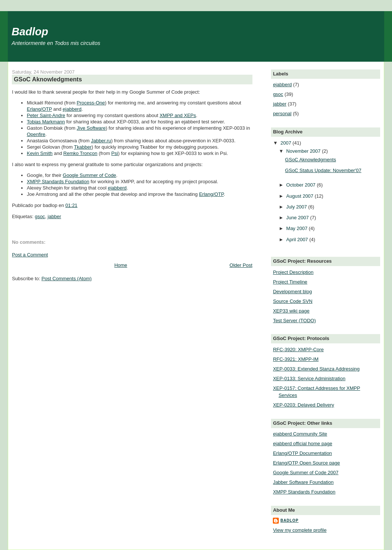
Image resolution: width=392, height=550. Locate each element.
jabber (54, 216)
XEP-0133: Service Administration (309, 378)
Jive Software (91, 128)
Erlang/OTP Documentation (302, 453)
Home (121, 265)
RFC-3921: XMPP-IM (296, 359)
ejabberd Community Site (300, 434)
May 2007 (298, 228)
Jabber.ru (101, 141)
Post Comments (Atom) (67, 279)
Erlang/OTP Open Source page (306, 463)
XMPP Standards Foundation (58, 182)
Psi (115, 153)
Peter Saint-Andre (46, 115)
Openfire (36, 134)
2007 (286, 143)
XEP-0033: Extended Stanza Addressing (316, 369)
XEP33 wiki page (291, 311)
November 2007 (304, 151)
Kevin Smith (40, 153)
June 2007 (298, 218)
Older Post (241, 265)
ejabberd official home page (303, 444)
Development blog (292, 292)
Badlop (30, 32)
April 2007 (298, 240)
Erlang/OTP (39, 109)
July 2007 (297, 207)
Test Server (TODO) (294, 321)
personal (282, 114)
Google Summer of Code (89, 175)
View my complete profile (300, 530)
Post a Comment (30, 255)
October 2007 (301, 185)
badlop (289, 520)
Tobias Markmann (46, 122)
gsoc (40, 216)
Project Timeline (290, 282)
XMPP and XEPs (178, 115)
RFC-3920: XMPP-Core (298, 350)
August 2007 (300, 196)
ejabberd (72, 109)
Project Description (293, 272)
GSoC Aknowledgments (48, 79)
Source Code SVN (293, 301)
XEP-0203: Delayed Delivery (303, 405)
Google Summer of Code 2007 (306, 473)
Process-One (91, 103)
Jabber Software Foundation (303, 482)
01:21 (71, 205)
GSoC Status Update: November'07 (323, 170)
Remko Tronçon (81, 153)
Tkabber (83, 147)
